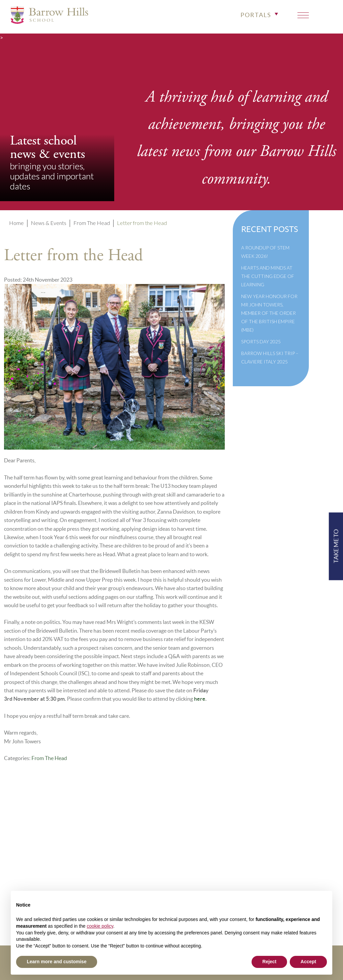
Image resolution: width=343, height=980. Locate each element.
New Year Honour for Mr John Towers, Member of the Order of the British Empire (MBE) (269, 313)
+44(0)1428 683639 (311, 840)
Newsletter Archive (143, 876)
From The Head (49, 758)
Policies (128, 849)
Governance (133, 867)
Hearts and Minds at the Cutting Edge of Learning (268, 276)
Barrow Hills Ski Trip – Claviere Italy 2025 (270, 357)
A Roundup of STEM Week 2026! (265, 252)
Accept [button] (308, 962)
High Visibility (320, 867)
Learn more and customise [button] (57, 962)
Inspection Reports (142, 858)
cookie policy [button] (100, 926)
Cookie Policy (136, 885)
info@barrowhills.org (312, 849)
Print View (299, 858)
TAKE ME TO (336, 546)
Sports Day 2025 (261, 341)
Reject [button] (269, 962)
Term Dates (132, 840)
